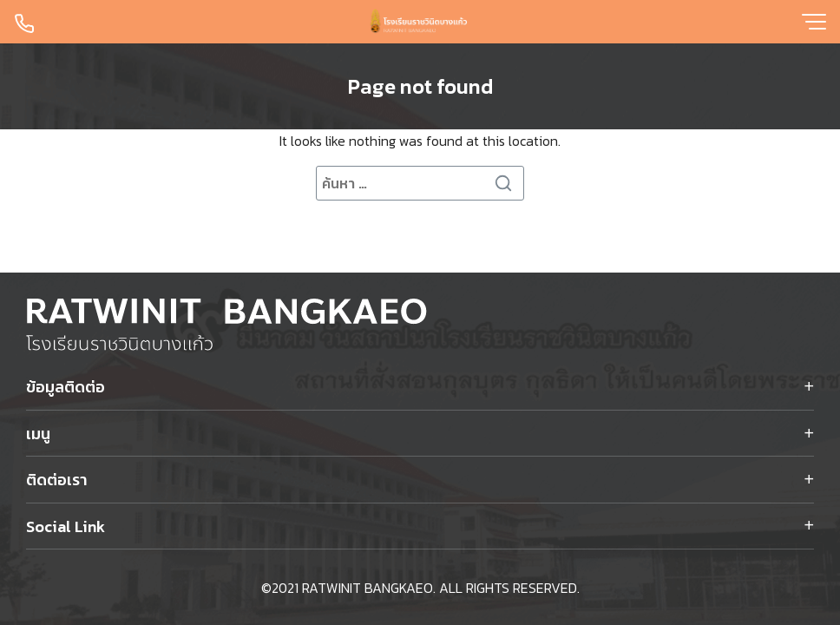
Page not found (420, 86)
